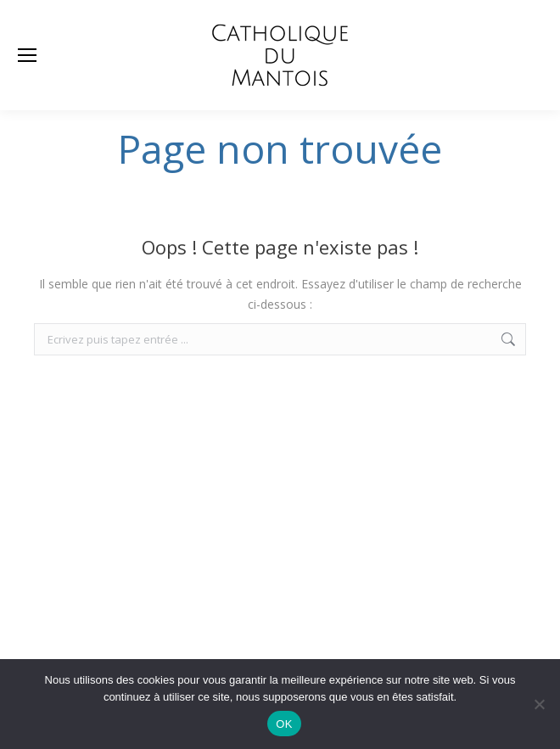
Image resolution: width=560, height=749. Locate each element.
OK (284, 724)
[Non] (539, 704)
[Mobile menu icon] (27, 55)
